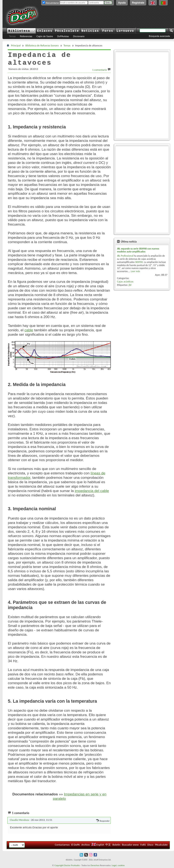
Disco (150, 845)
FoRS (143, 845)
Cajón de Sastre (45, 36)
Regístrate (138, 3)
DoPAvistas (63, 36)
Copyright (59, 865)
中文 (108, 845)
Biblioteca (21, 31)
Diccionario (79, 36)
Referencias (26, 36)
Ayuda (122, 3)
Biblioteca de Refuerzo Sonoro (42, 45)
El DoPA (75, 845)
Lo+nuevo (125, 31)
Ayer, (161, 275)
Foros (108, 31)
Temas (12, 36)
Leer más (135, 271)
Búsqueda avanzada (159, 36)
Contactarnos (62, 845)
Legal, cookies (118, 865)
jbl (130, 285)
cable (29, 330)
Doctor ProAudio (72, 865)
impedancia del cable (92, 491)
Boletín (116, 845)
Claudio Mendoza (19, 820)
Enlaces (45, 31)
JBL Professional (125, 256)
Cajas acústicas (125, 281)
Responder (103, 821)
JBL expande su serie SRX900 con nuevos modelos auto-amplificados (138, 250)
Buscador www (130, 845)
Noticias (90, 31)
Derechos (95, 865)
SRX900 (139, 262)
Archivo (86, 845)
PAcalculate (67, 31)
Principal (16, 45)
